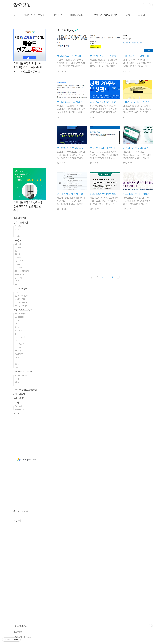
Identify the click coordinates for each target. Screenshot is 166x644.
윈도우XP (18, 264)
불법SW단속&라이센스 (94, 15)
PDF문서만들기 (20, 274)
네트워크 (17, 327)
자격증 (16, 403)
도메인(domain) (20, 268)
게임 (16, 251)
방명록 (144, 15)
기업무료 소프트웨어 (22, 15)
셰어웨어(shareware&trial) (25, 390)
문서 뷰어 (18, 351)
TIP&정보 (45, 15)
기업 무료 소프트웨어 (23, 310)
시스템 (17, 321)
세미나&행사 (19, 394)
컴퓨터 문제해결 (66, 15)
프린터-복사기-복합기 (22, 271)
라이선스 (17, 292)
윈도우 (17, 230)
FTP (16, 361)
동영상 (17, 341)
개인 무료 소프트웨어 (23, 372)
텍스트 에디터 (19, 354)
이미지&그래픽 (19, 344)
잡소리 (130, 15)
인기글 (25, 511)
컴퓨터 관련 (18, 244)
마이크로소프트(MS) (21, 303)
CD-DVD (17, 324)
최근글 (16, 511)
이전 (92, 277)
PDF (16, 334)
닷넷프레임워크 (20, 299)
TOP (151, 626)
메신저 (17, 364)
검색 (145, 5)
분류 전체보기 (20, 218)
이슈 (116, 15)
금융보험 (17, 254)
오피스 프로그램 (20, 337)
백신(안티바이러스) (21, 314)
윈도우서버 (18, 278)
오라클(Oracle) (19, 410)
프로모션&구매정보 (21, 306)
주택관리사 (18, 406)
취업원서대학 (19, 261)
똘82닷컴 (22, 5)
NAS (16, 285)
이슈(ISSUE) (19, 398)
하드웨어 (17, 236)
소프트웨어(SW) (21, 289)
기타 (16, 368)
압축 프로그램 (19, 317)
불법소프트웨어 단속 (21, 296)
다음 (118, 277)
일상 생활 (18, 248)
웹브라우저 (18, 226)
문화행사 (17, 258)
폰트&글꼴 (18, 357)
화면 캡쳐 (18, 347)
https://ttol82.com (21, 626)
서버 (16, 233)
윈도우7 (17, 281)
